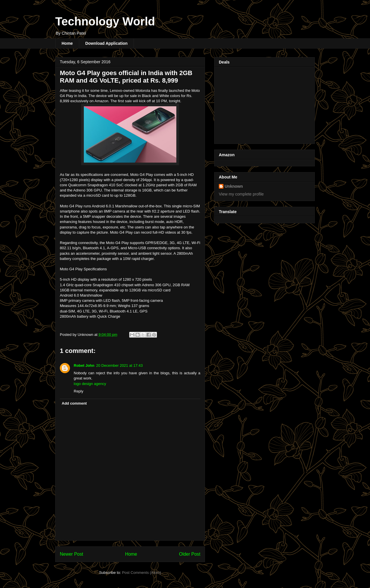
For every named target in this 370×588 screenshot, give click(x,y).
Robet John (84, 365)
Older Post (190, 554)
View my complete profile (241, 194)
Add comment (74, 403)
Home (67, 43)
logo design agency (90, 384)
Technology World (105, 21)
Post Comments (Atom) (141, 573)
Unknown (234, 186)
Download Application (106, 43)
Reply (78, 391)
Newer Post (72, 554)
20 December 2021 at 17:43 (120, 365)
